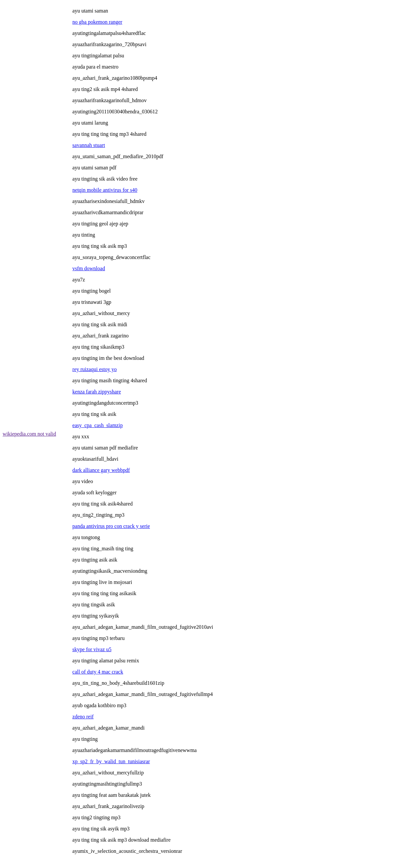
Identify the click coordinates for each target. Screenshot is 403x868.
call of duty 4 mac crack (98, 672)
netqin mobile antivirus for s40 (105, 190)
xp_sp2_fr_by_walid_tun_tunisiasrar (111, 761)
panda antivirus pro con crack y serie (111, 526)
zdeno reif (83, 717)
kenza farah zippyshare (97, 392)
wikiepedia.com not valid (29, 434)
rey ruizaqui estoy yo (95, 369)
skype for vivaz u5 (92, 649)
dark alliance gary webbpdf (101, 470)
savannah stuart (89, 145)
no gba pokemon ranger (97, 22)
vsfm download (89, 268)
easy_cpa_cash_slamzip (98, 425)
